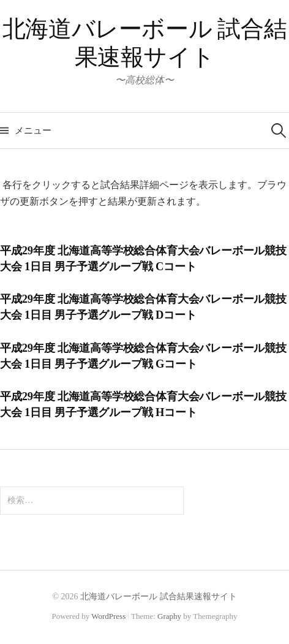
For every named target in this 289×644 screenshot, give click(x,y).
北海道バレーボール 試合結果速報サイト (159, 597)
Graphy (169, 616)
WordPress (108, 616)
